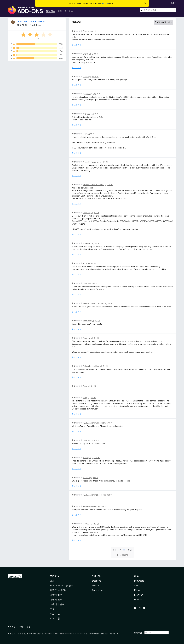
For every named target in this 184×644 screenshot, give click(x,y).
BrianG (86, 54)
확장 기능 (51, 11)
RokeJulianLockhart (91, 366)
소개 (52, 581)
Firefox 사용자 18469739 (94, 185)
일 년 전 (95, 54)
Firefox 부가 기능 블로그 (63, 585)
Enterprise (97, 590)
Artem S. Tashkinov (91, 162)
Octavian (87, 213)
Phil (84, 134)
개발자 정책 (56, 600)
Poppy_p (87, 338)
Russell (86, 77)
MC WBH (87, 524)
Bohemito (87, 243)
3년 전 (96, 338)
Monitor (138, 595)
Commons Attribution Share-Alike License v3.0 (64, 633)
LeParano (87, 440)
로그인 (174, 3)
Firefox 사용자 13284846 (93, 303)
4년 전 (110, 423)
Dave (85, 386)
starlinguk (87, 458)
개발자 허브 (56, 595)
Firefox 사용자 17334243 (93, 423)
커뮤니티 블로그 (58, 604)
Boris (85, 31)
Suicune (86, 478)
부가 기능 (55, 576)
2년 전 (96, 114)
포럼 (52, 609)
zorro (85, 263)
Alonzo (86, 283)
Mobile (96, 585)
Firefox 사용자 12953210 (93, 495)
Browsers (139, 581)
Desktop (97, 581)
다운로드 (105, 3)
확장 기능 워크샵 (59, 590)
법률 (28, 627)
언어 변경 (138, 633)
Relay (137, 590)
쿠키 (21, 627)
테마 (60, 11)
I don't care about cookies (31, 22)
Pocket (138, 600)
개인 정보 (12, 627)
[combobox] (158, 10)
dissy (85, 398)
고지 (15, 633)
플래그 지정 (77, 45)
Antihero (87, 114)
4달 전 (93, 31)
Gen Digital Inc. (33, 25)
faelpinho (87, 94)
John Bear (87, 321)
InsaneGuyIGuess (90, 506)
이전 (115, 550)
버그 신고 (55, 614)
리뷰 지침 (55, 618)
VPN (137, 585)
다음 (130, 550)
